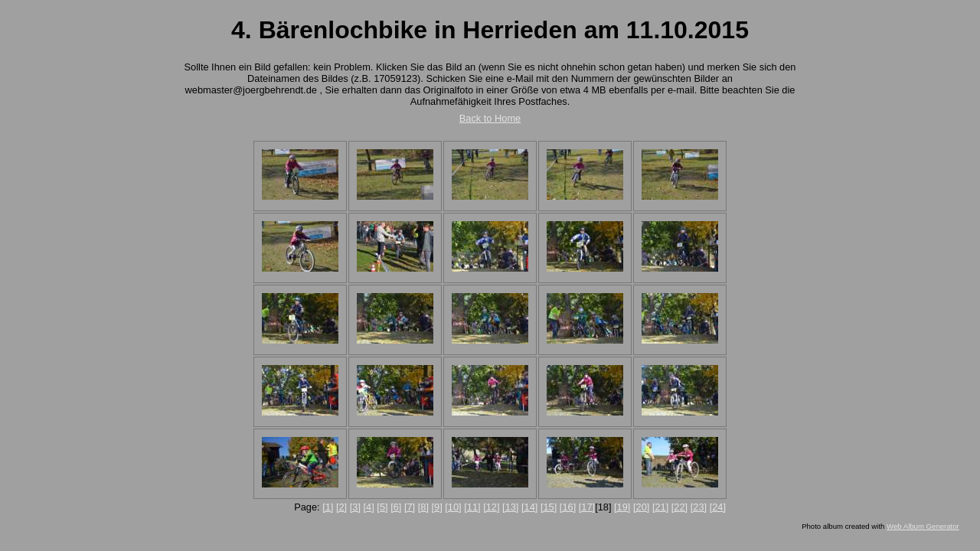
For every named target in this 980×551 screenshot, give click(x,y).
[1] (328, 507)
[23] (699, 507)
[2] (341, 507)
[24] (718, 507)
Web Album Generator (923, 526)
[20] (641, 507)
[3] (355, 507)
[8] (423, 507)
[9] (437, 507)
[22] (679, 507)
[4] (369, 507)
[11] (472, 507)
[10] (453, 507)
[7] (410, 507)
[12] (491, 507)
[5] (382, 507)
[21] (660, 507)
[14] (529, 507)
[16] (568, 507)
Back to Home (490, 118)
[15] (549, 507)
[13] (510, 507)
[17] (587, 507)
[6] (396, 507)
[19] (622, 507)
